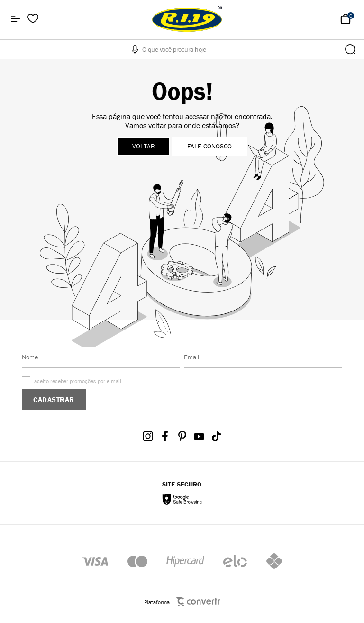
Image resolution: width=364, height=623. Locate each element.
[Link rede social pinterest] (182, 436)
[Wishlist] (33, 19)
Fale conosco (209, 146)
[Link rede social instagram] (148, 436)
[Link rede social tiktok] (216, 436)
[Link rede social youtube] (199, 436)
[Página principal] (187, 19)
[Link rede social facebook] (165, 436)
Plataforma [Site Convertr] (182, 602)
